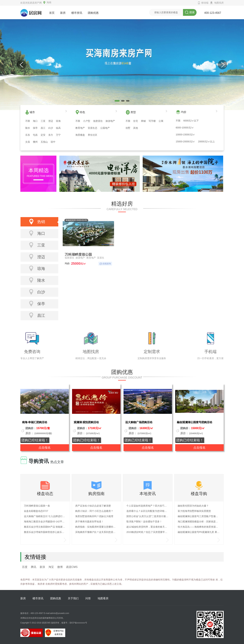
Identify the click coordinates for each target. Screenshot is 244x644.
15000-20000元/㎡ (185, 142)
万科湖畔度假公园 (78, 254)
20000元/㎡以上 (206, 142)
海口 (35, 121)
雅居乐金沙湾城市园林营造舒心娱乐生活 (45, 532)
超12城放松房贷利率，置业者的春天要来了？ (148, 527)
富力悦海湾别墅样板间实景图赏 (194, 511)
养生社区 (93, 135)
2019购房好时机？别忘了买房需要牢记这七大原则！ (148, 532)
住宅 (136, 121)
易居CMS (72, 567)
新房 (63, 13)
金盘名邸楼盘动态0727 (36, 511)
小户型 (87, 121)
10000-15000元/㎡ (185, 135)
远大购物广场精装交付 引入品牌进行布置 (45, 516)
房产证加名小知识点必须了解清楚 (93, 506)
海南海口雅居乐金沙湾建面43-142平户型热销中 (45, 522)
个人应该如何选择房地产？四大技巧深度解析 (148, 506)
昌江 (43, 128)
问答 (88, 598)
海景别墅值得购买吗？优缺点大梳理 (94, 516)
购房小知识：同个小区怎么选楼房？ (94, 511)
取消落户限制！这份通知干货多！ (144, 522)
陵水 (28, 128)
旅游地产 (110, 121)
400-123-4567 (213, 13)
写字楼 (152, 121)
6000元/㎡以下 (191, 121)
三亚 (43, 121)
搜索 (190, 12)
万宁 (58, 135)
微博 (60, 567)
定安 (43, 135)
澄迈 (51, 121)
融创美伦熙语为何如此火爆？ (193, 506)
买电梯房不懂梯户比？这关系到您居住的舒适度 (96, 532)
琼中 (53, 142)
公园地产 (105, 128)
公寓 (161, 121)
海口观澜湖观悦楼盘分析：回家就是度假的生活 (199, 522)
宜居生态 (93, 128)
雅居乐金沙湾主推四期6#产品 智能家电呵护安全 (45, 527)
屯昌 (35, 135)
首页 (52, 13)
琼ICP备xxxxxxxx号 (78, 623)
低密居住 (98, 121)
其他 (136, 128)
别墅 (128, 128)
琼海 (58, 121)
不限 (28, 121)
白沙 (51, 128)
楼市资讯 (77, 13)
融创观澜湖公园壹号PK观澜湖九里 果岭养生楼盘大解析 (199, 532)
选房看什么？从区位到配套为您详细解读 (148, 511)
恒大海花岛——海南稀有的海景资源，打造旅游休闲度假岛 (199, 527)
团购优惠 (93, 13)
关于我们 (73, 598)
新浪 (42, 567)
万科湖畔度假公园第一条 (37, 506)
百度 (25, 567)
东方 (51, 135)
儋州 (35, 142)
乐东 (28, 135)
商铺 (143, 121)
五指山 (44, 142)
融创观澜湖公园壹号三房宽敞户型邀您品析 (199, 516)
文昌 (28, 142)
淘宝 (51, 567)
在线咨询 (107, 264)
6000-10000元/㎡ (185, 128)
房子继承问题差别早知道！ (89, 522)
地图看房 (103, 598)
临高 (58, 128)
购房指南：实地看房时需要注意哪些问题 (96, 527)
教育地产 (80, 128)
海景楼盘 (80, 135)
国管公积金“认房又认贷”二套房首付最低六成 (148, 516)
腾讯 (34, 567)
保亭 (35, 128)
